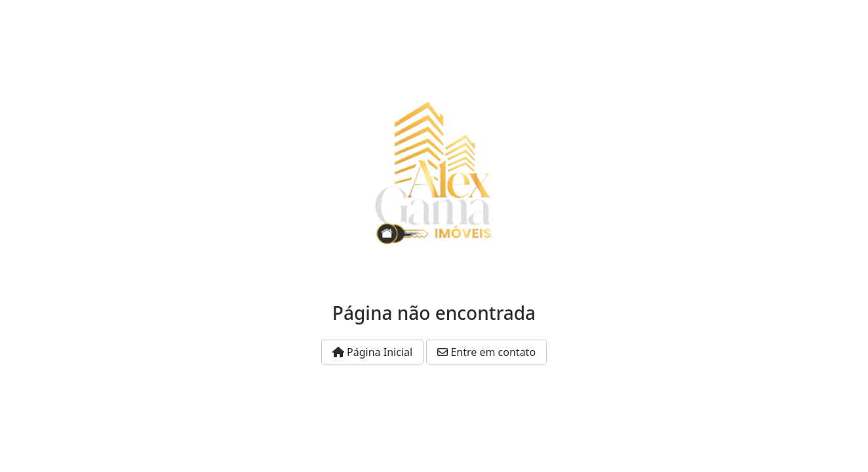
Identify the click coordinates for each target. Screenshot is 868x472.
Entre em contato (486, 352)
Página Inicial (372, 352)
